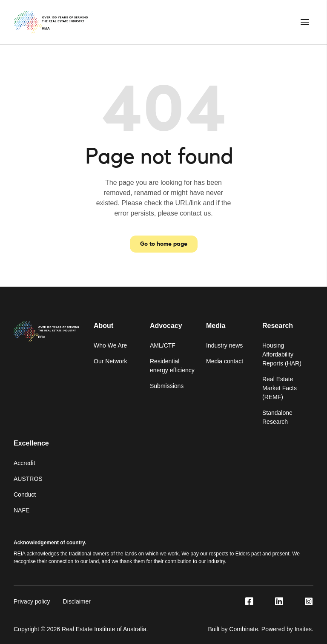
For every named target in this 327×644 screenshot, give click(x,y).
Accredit (24, 463)
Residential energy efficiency (172, 366)
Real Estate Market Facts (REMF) (280, 388)
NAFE (22, 510)
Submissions (167, 386)
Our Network (110, 361)
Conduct (25, 494)
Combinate (244, 629)
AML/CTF (163, 345)
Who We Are (110, 345)
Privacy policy (32, 601)
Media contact (225, 361)
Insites (303, 629)
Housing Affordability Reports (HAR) (282, 354)
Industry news (224, 345)
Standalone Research (277, 417)
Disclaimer (77, 601)
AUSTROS (28, 479)
